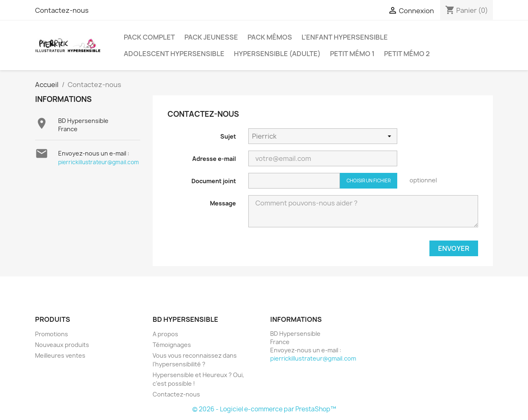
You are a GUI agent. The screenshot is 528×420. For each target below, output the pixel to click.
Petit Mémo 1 (352, 54)
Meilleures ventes (60, 355)
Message (223, 203)
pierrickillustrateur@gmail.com (99, 162)
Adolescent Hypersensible (174, 54)
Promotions (52, 334)
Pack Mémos (270, 37)
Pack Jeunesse (211, 37)
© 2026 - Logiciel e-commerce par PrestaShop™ (264, 409)
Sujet (228, 136)
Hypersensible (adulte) (277, 54)
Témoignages (172, 345)
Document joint (214, 181)
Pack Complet (149, 37)
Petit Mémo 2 (407, 54)
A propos (165, 334)
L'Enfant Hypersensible (345, 37)
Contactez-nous (62, 10)
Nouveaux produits (62, 345)
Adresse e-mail (214, 159)
